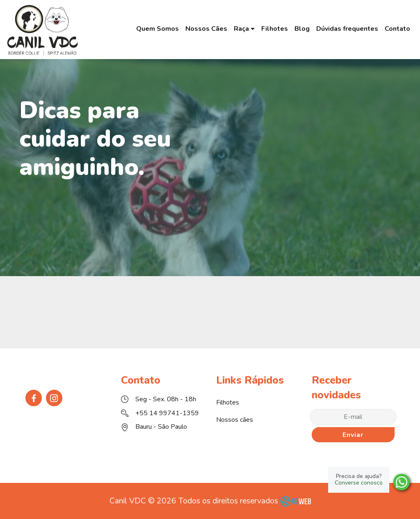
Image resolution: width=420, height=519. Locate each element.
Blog (302, 29)
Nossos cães (235, 420)
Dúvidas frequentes (347, 29)
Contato (397, 29)
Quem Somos (157, 29)
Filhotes (275, 29)
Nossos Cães (206, 29)
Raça (241, 29)
